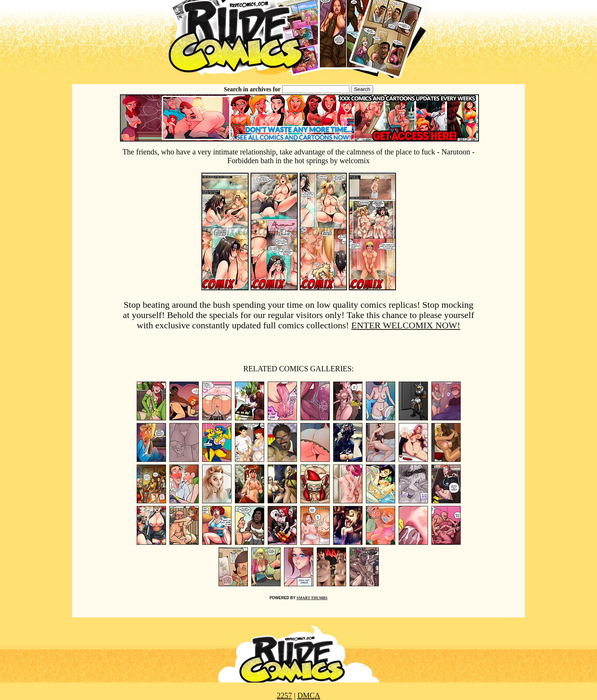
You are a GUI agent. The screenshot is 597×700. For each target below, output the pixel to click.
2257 (284, 695)
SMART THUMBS (312, 598)
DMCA (309, 695)
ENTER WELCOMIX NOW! (406, 325)
